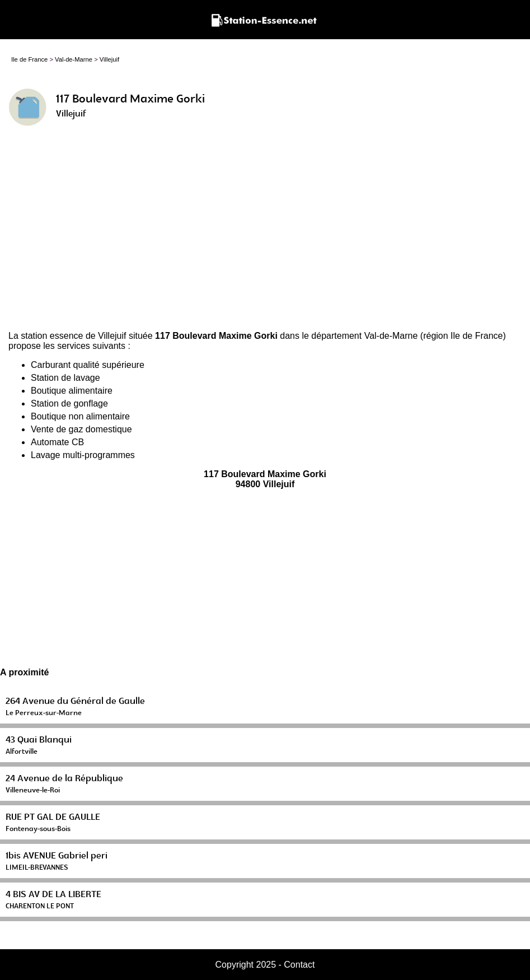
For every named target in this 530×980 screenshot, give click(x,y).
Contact (299, 965)
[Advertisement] (265, 233)
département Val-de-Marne (364, 336)
